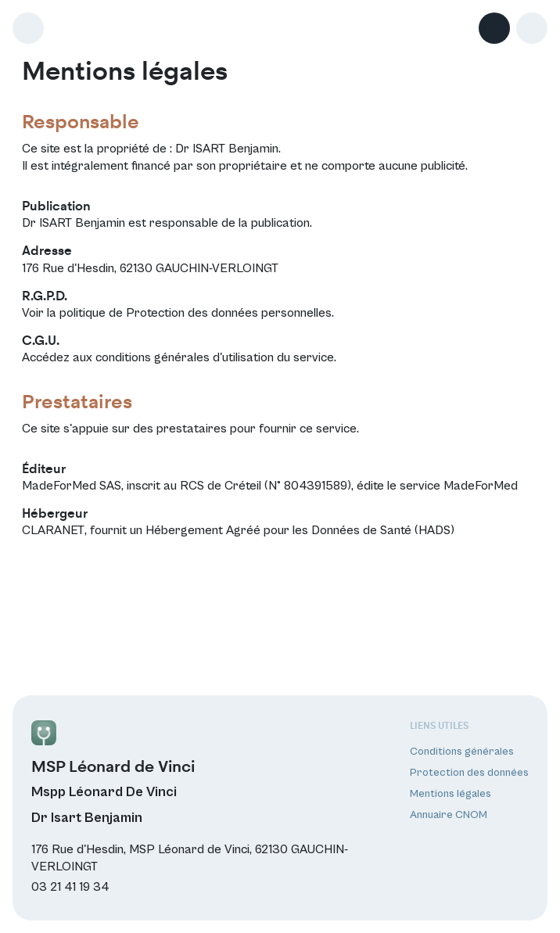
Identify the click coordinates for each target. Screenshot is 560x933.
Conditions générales (462, 752)
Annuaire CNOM (449, 815)
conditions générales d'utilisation (185, 357)
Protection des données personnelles (229, 313)
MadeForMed (481, 486)
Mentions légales (451, 794)
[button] (532, 28)
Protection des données (469, 773)
